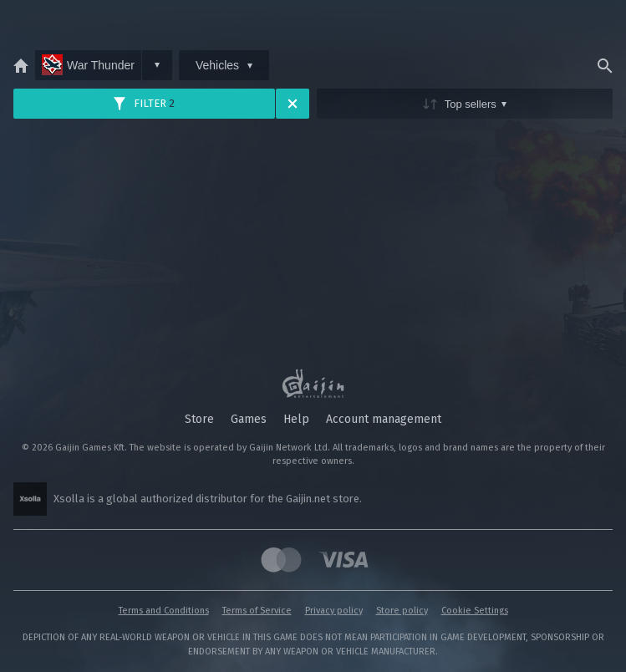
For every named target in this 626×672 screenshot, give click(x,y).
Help (296, 419)
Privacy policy (334, 611)
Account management (384, 419)
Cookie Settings (475, 611)
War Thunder (88, 65)
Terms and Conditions (164, 611)
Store (199, 419)
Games (249, 419)
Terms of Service (257, 611)
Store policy (402, 611)
